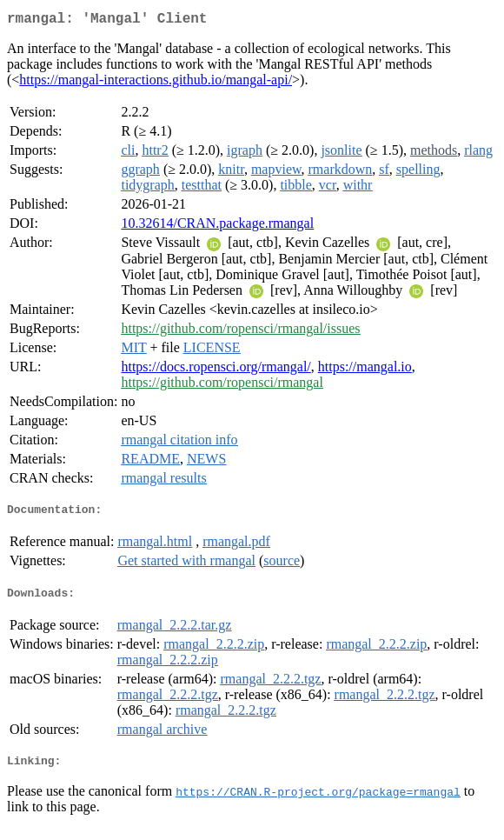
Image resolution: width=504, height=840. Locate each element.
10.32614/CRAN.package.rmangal (217, 227)
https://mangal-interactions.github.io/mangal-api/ (156, 83)
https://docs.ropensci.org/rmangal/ (216, 370)
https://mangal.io (365, 370)
